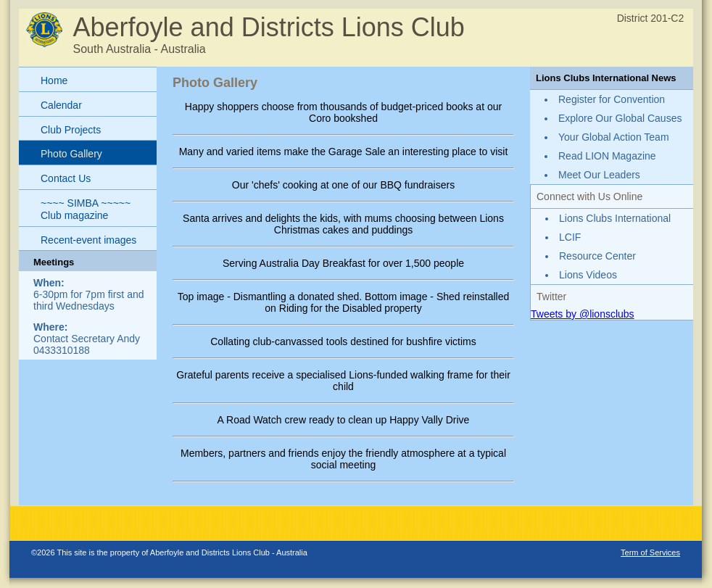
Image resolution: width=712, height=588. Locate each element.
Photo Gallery (71, 154)
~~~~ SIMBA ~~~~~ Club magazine (86, 209)
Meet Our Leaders (599, 175)
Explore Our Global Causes (620, 118)
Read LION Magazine (607, 156)
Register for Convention (612, 99)
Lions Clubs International (615, 218)
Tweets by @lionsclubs (583, 314)
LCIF (570, 237)
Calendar (61, 105)
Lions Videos (588, 275)
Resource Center (597, 256)
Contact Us (66, 178)
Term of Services (650, 552)
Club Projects (71, 130)
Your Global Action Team (614, 137)
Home (54, 80)
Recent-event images (88, 240)
